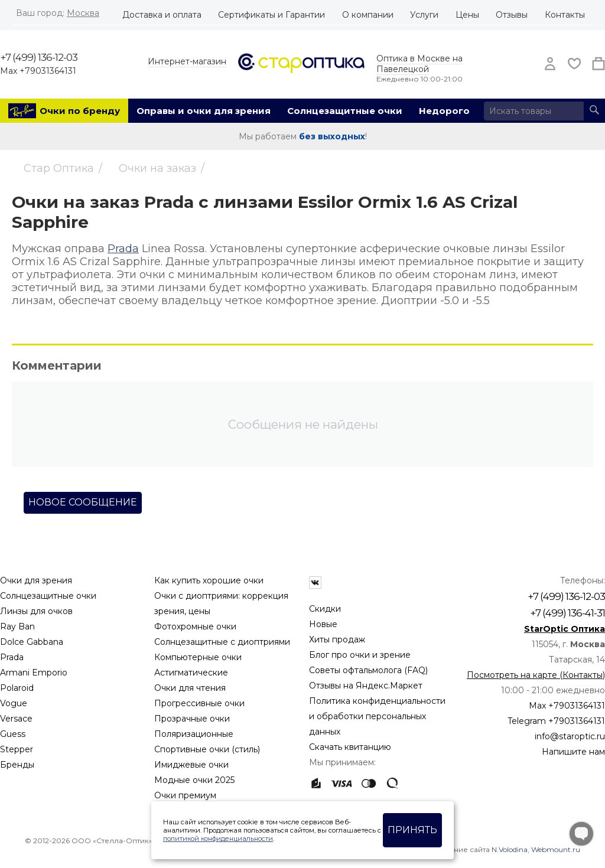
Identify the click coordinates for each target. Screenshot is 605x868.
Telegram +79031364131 (556, 721)
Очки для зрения (36, 580)
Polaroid (17, 688)
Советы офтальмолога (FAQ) (368, 670)
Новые (323, 624)
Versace (16, 719)
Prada (123, 249)
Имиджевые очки (191, 765)
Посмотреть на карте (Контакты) (536, 675)
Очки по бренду (80, 111)
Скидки (325, 609)
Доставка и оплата (162, 15)
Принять (412, 830)
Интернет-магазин (187, 61)
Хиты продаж (337, 639)
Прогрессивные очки (199, 703)
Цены (467, 15)
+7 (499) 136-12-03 (39, 57)
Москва (83, 13)
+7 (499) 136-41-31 (567, 613)
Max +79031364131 (38, 71)
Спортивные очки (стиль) (207, 749)
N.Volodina (510, 849)
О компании (368, 15)
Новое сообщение (83, 502)
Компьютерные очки (198, 657)
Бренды (17, 765)
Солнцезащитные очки (345, 111)
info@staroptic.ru (570, 736)
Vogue (14, 703)
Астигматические (191, 673)
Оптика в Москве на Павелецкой (419, 64)
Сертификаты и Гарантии (271, 15)
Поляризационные (194, 734)
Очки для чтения (190, 688)
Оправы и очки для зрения (204, 111)
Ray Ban (17, 626)
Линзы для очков (36, 611)
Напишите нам (573, 752)
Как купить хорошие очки (209, 580)
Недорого (444, 111)
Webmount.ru (556, 849)
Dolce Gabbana (32, 642)
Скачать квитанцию (350, 747)
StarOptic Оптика (565, 629)
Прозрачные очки (192, 719)
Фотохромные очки (195, 626)
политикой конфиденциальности (218, 838)
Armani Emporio (34, 673)
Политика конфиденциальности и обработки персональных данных (377, 716)
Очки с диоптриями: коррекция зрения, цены (221, 603)
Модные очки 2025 (194, 780)
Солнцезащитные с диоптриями (222, 642)
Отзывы (512, 15)
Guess (13, 734)
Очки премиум (185, 795)
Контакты (565, 15)
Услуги (424, 15)
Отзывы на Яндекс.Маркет (366, 686)
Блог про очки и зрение (360, 655)
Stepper (17, 749)
